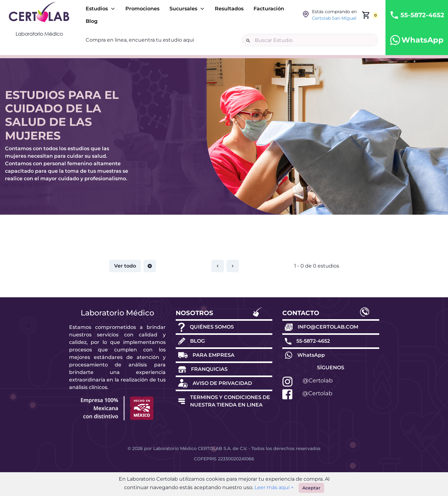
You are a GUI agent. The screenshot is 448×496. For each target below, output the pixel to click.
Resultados (229, 9)
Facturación (269, 9)
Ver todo (125, 266)
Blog (92, 21)
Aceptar (311, 488)
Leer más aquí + (273, 487)
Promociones (142, 9)
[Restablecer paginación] (150, 266)
